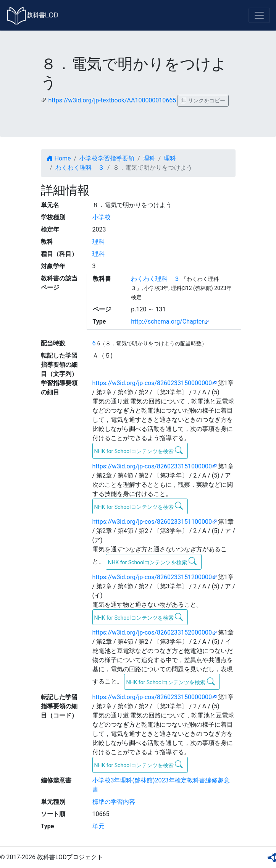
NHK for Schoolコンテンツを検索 (139, 450)
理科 (149, 158)
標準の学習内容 (114, 802)
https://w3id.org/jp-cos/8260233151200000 (152, 577)
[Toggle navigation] (259, 15)
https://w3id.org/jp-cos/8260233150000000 (152, 383)
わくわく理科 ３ (80, 168)
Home (59, 158)
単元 (98, 826)
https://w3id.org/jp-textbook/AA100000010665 (112, 100)
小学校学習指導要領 (107, 158)
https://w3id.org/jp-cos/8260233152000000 (152, 632)
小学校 (102, 217)
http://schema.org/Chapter (167, 321)
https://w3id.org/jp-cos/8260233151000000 (152, 466)
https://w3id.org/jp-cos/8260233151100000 (152, 522)
